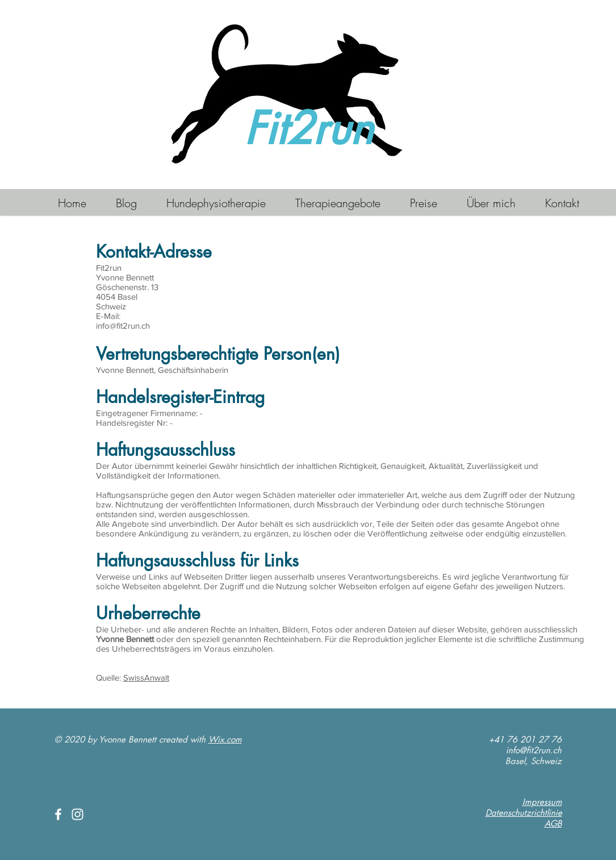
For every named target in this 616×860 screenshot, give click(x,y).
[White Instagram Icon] (77, 814)
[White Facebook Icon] (58, 814)
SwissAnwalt (146, 677)
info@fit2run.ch (534, 750)
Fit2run (309, 129)
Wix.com (225, 739)
